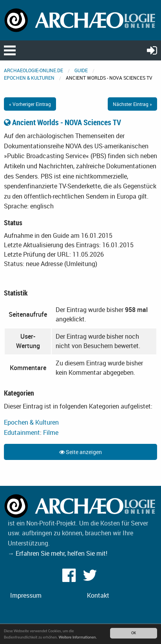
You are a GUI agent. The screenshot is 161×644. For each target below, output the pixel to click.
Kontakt (98, 595)
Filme (51, 432)
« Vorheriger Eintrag (30, 104)
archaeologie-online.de (33, 70)
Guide (81, 70)
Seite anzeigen (80, 452)
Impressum (26, 595)
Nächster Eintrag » (132, 104)
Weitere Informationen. (78, 637)
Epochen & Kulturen (29, 78)
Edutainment (22, 432)
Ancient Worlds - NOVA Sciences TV (62, 122)
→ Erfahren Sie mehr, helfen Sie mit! (58, 553)
